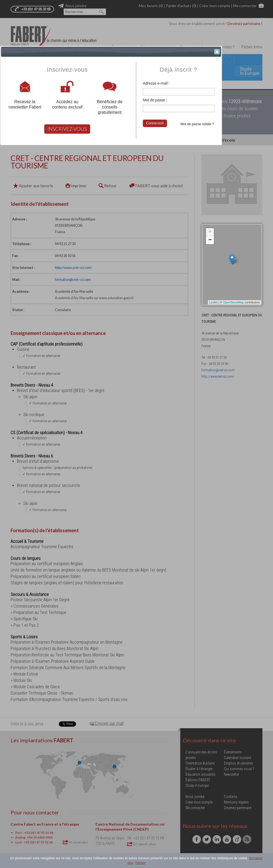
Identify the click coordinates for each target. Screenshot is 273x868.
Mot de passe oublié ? (197, 124)
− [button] (210, 240)
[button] (217, 52)
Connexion (155, 123)
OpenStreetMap (234, 302)
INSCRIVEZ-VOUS (67, 129)
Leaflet (213, 302)
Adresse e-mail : (156, 83)
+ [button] (210, 232)
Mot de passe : (155, 100)
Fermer (141, 863)
